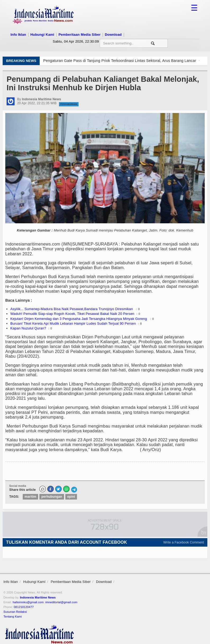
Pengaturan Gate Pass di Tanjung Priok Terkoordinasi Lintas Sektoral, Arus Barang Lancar (120, 61)
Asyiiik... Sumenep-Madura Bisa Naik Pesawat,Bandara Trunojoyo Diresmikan (72, 309)
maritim (31, 497)
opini (71, 497)
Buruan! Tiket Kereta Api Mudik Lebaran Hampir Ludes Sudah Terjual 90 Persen (73, 323)
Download (113, 35)
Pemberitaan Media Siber (79, 35)
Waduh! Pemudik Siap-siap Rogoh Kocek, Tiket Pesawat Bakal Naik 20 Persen (72, 314)
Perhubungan (69, 104)
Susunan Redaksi (15, 612)
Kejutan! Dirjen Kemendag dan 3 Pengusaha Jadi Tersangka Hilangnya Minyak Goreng (79, 319)
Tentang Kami (13, 616)
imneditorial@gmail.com (61, 602)
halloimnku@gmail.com (28, 602)
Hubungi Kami (42, 35)
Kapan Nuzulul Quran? (28, 328)
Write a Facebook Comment (184, 542)
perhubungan (52, 497)
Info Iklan (18, 35)
